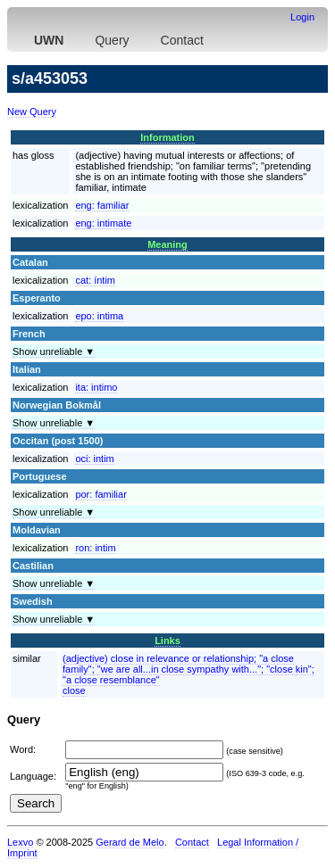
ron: (95, 548)
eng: (102, 205)
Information (167, 137)
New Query (32, 112)
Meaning (167, 244)
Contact (182, 40)
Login (302, 17)
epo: (99, 316)
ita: (96, 387)
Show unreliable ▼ (54, 351)
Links (167, 641)
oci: (94, 459)
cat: (95, 280)
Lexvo (20, 842)
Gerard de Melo (130, 842)
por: (100, 494)
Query (112, 40)
